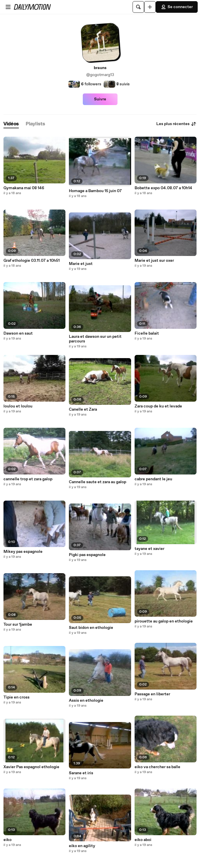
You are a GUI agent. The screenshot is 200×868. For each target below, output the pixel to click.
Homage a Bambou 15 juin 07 (95, 191)
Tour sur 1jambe (18, 625)
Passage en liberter (152, 694)
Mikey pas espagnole (23, 552)
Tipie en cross (16, 697)
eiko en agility (82, 846)
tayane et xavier (149, 549)
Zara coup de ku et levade (158, 406)
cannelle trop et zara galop (28, 479)
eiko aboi (143, 840)
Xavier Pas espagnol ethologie (31, 767)
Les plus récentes (176, 124)
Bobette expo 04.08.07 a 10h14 (163, 188)
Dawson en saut (18, 333)
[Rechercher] (138, 7)
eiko (8, 840)
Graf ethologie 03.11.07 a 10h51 (32, 261)
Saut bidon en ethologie (91, 628)
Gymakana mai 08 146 (24, 188)
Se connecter (177, 7)
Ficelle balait (147, 333)
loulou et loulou (18, 406)
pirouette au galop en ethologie (164, 621)
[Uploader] (150, 7)
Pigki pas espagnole (87, 555)
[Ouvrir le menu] (8, 7)
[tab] (11, 124)
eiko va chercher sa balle (157, 767)
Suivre (100, 99)
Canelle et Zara (83, 409)
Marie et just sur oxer (154, 261)
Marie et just (81, 264)
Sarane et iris (81, 773)
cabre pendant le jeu (153, 479)
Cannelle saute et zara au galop (98, 482)
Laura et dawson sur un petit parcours (95, 339)
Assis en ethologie (86, 701)
